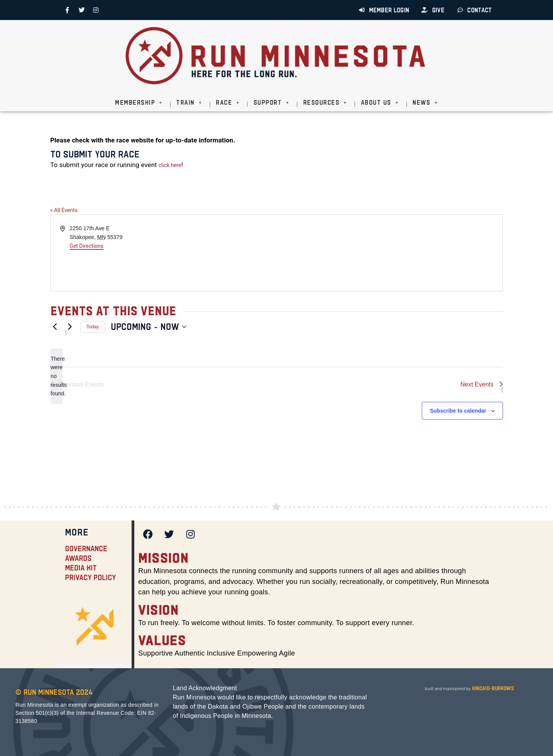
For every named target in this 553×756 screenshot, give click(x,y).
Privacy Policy (90, 577)
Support (271, 102)
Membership (139, 102)
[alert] (57, 376)
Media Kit (81, 568)
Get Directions (87, 246)
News (425, 102)
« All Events (64, 210)
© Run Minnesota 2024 (54, 692)
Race (228, 102)
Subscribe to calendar (458, 411)
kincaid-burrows (492, 688)
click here (170, 165)
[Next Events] (70, 327)
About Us (380, 102)
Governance (86, 549)
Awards (78, 558)
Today (93, 327)
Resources (325, 102)
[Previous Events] (55, 327)
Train (189, 102)
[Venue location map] (389, 253)
